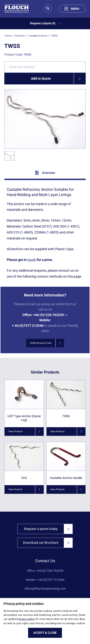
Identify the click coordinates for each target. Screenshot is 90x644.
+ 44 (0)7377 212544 (28, 326)
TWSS (54, 36)
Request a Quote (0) (45, 23)
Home (8, 36)
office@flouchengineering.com (45, 589)
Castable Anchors (38, 36)
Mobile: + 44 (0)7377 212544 (45, 580)
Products (20, 36)
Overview (45, 173)
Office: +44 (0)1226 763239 (45, 571)
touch (32, 260)
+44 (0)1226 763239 (48, 315)
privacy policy (27, 619)
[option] (45, 119)
